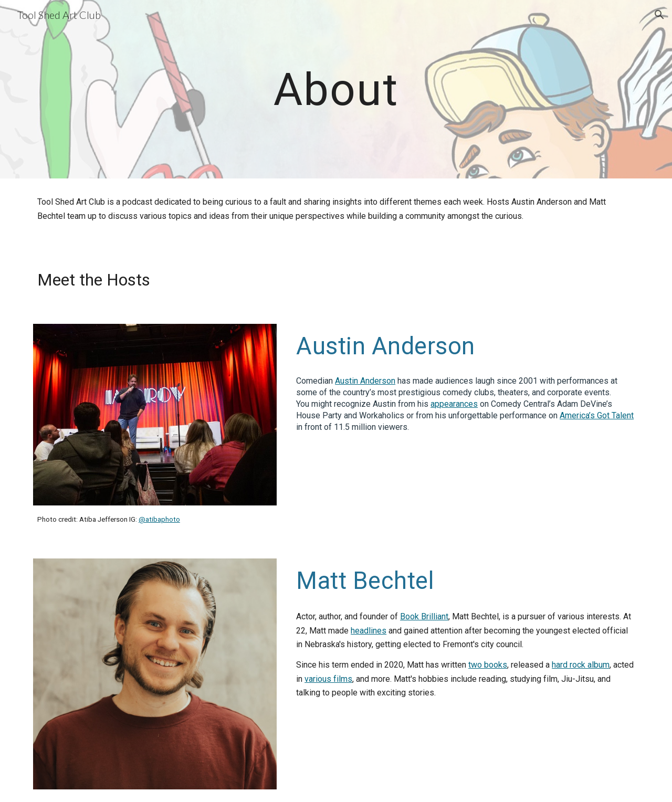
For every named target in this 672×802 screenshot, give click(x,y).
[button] (659, 15)
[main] (336, 89)
